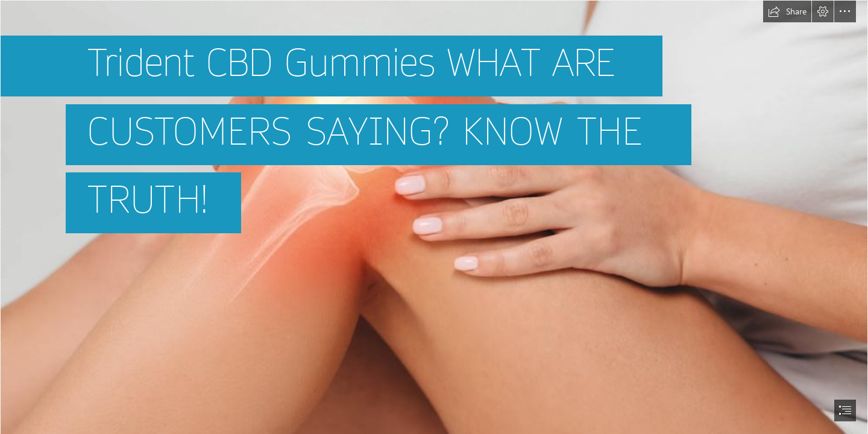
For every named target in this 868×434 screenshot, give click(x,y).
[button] (787, 11)
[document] (434, 217)
